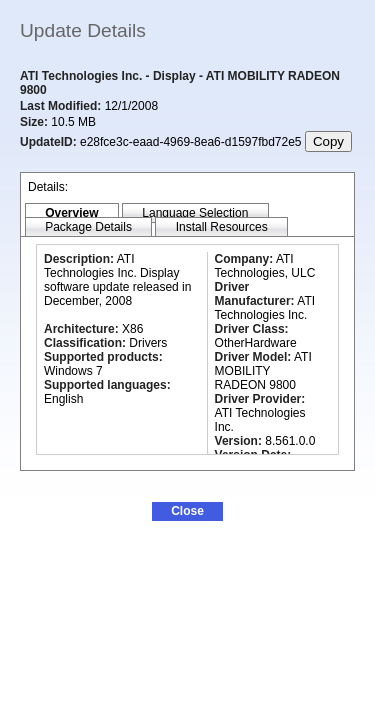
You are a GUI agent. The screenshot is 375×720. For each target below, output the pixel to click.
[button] (187, 511)
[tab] (72, 213)
